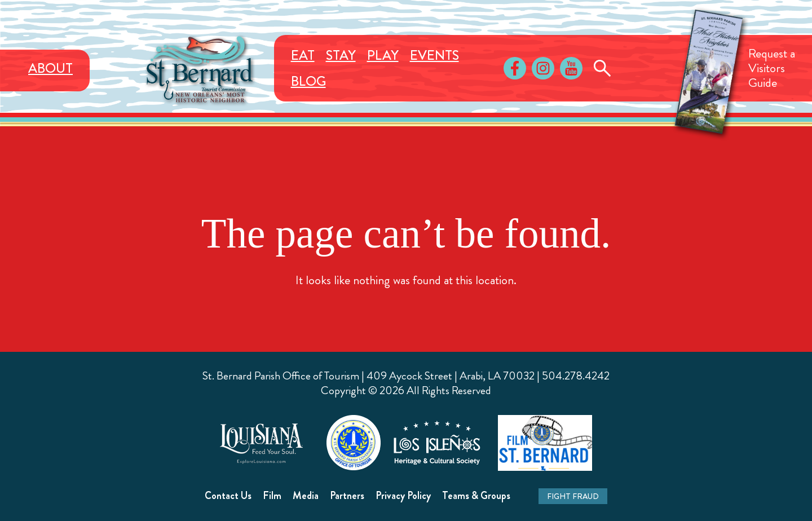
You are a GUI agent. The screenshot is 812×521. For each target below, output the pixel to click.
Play (383, 55)
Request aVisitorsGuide (772, 68)
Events (434, 55)
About (50, 68)
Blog (308, 81)
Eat (303, 55)
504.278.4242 (576, 376)
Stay (341, 55)
